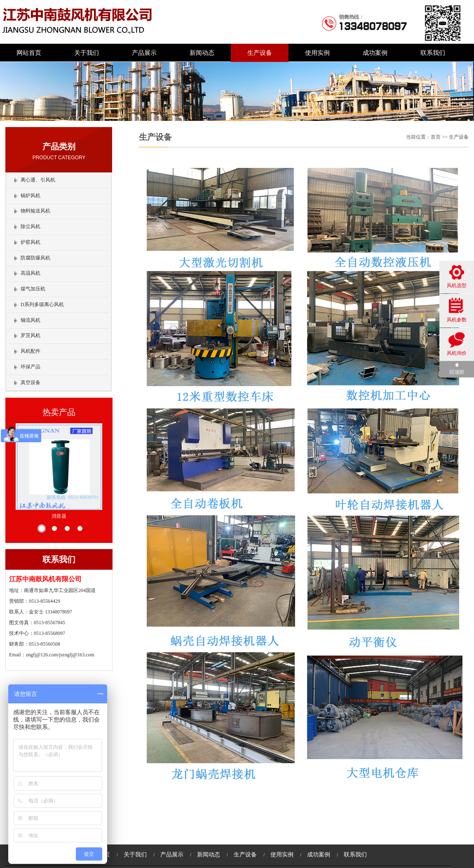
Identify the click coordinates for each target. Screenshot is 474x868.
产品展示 (144, 53)
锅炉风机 (31, 196)
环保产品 (31, 367)
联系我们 (433, 53)
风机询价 (457, 344)
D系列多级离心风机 (42, 304)
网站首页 (29, 53)
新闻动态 (202, 53)
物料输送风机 (35, 211)
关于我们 (87, 53)
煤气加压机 (33, 289)
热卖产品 (59, 412)
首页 (436, 137)
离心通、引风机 (38, 180)
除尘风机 (31, 226)
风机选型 (457, 277)
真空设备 (31, 382)
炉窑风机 (31, 242)
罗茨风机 (31, 335)
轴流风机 (31, 320)
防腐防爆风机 (35, 258)
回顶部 (457, 369)
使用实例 (317, 53)
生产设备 (260, 53)
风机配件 (31, 351)
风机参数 (457, 310)
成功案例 (375, 53)
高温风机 (31, 273)
